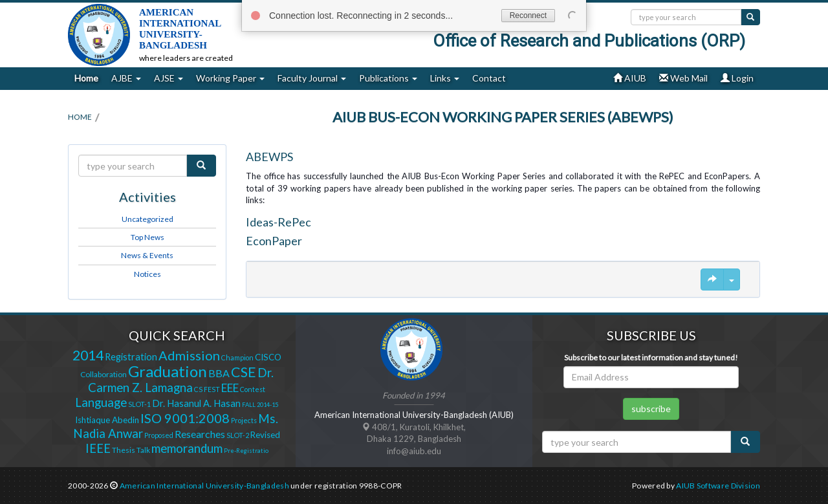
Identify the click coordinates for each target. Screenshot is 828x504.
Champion (237, 357)
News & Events (147, 255)
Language (101, 402)
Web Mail (683, 78)
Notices (147, 274)
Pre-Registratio (246, 451)
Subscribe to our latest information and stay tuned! (651, 357)
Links (445, 78)
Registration (131, 357)
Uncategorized (147, 219)
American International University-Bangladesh (204, 486)
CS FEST (207, 389)
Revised (265, 435)
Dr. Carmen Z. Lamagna (181, 380)
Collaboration (103, 374)
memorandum (187, 448)
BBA (219, 373)
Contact (489, 78)
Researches (200, 434)
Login (737, 78)
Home (86, 78)
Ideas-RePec (278, 222)
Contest (253, 389)
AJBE (126, 78)
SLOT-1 (139, 404)
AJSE (169, 78)
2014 (88, 355)
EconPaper (274, 241)
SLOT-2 (238, 435)
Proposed (159, 435)
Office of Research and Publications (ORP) (589, 41)
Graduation (168, 371)
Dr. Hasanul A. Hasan (196, 403)
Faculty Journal (312, 78)
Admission (189, 355)
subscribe (651, 409)
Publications (388, 78)
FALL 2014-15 (260, 405)
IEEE (98, 448)
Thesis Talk (131, 450)
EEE (230, 388)
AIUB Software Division (718, 486)
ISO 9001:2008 (185, 418)
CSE (244, 372)
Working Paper (230, 78)
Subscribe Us (651, 335)
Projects (244, 420)
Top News (147, 237)
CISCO (268, 357)
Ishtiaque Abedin (107, 420)
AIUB (630, 78)
